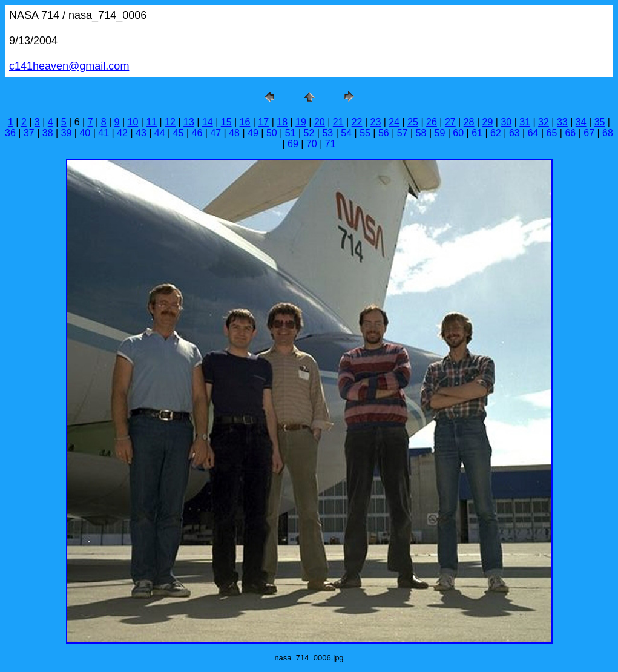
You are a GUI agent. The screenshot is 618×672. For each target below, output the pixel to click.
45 (179, 133)
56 (384, 133)
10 (133, 122)
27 (450, 122)
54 (346, 133)
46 (197, 133)
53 (327, 133)
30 (506, 122)
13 (189, 122)
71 (330, 144)
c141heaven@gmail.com (69, 66)
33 (562, 122)
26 (432, 122)
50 (272, 133)
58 (421, 133)
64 (533, 133)
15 (226, 122)
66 (570, 133)
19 (301, 122)
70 (312, 144)
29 (488, 122)
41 (104, 133)
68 (608, 133)
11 (151, 122)
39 (67, 133)
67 (589, 133)
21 (338, 122)
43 (141, 133)
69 (293, 144)
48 (234, 133)
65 (552, 133)
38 (48, 133)
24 (394, 122)
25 (413, 122)
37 (29, 133)
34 (581, 122)
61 (477, 133)
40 (85, 133)
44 (160, 133)
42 (122, 133)
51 (291, 133)
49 (253, 133)
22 (357, 122)
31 (525, 122)
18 (282, 122)
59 (440, 133)
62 (496, 133)
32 (544, 122)
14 (208, 122)
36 (10, 133)
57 (403, 133)
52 (309, 133)
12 (170, 122)
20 (320, 122)
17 (263, 122)
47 (215, 133)
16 (245, 122)
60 (458, 133)
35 (600, 122)
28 (469, 122)
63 (514, 133)
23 (376, 122)
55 (365, 133)
